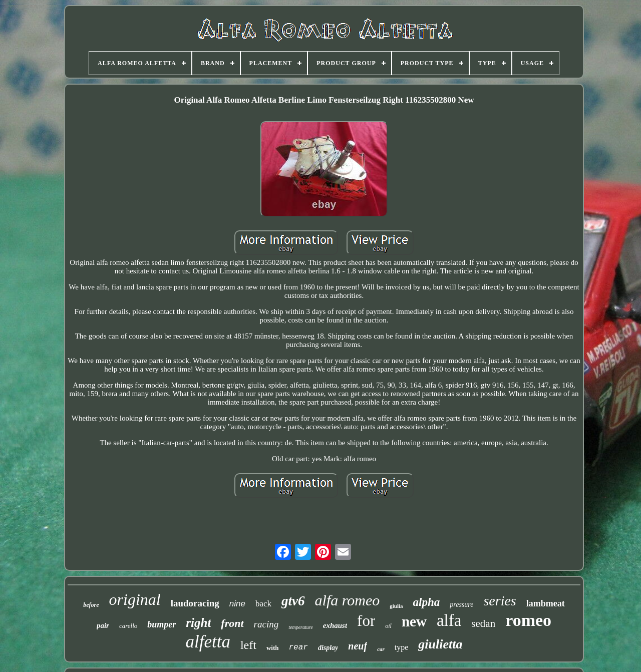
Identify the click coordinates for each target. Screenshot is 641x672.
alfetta (208, 642)
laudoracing (195, 603)
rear (298, 647)
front (232, 623)
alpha (427, 602)
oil (388, 626)
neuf (358, 646)
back (263, 604)
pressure (461, 605)
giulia (396, 606)
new (414, 621)
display (328, 648)
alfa (449, 620)
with (273, 648)
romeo (528, 620)
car (381, 649)
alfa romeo (348, 600)
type (402, 647)
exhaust (335, 625)
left (248, 645)
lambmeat (546, 603)
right (198, 623)
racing (266, 624)
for (366, 621)
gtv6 (293, 601)
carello (128, 626)
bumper (162, 624)
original (135, 599)
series (500, 601)
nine (237, 604)
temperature (301, 627)
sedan (483, 623)
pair (103, 625)
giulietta (440, 644)
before (91, 605)
